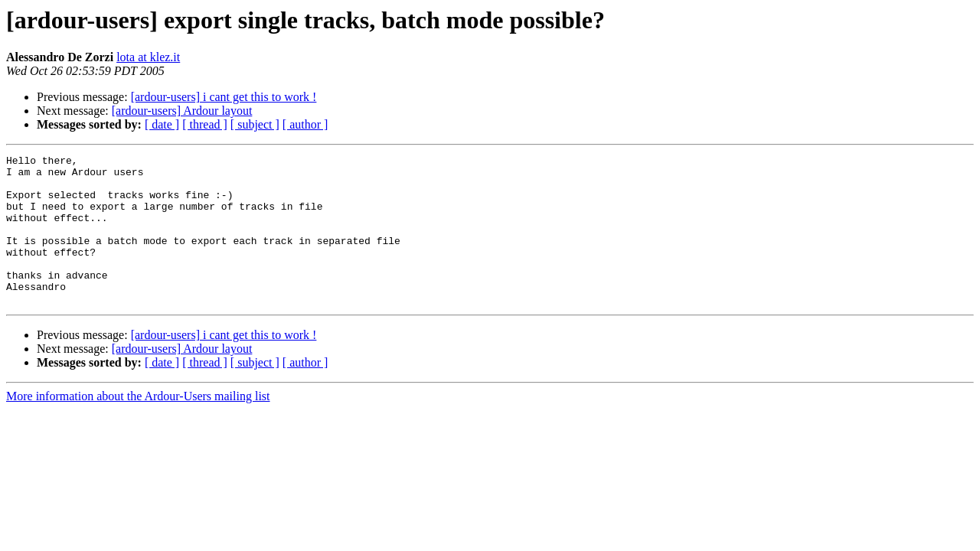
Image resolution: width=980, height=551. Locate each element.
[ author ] (305, 124)
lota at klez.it (148, 57)
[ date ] (162, 124)
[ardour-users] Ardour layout (182, 111)
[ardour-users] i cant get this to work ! (224, 97)
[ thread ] (205, 124)
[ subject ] (255, 124)
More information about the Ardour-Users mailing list (138, 426)
